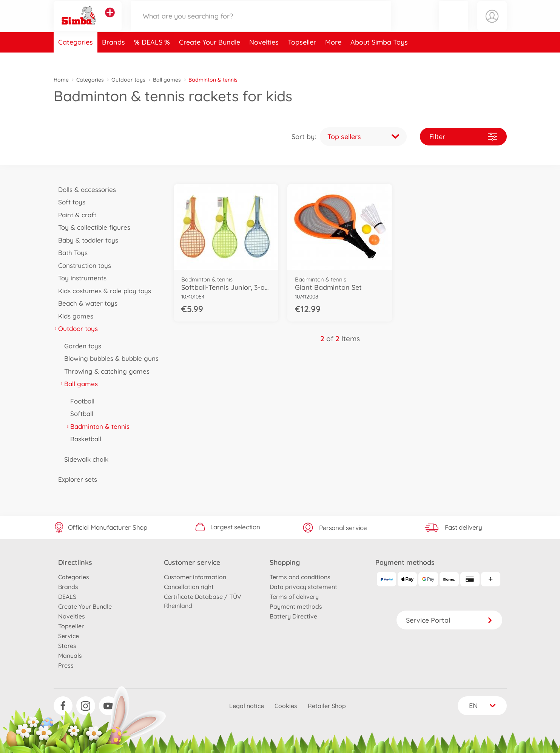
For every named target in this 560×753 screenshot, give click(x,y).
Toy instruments (80, 278)
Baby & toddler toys (86, 240)
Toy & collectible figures (92, 227)
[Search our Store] (261, 24)
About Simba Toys (379, 58)
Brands (113, 58)
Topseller (302, 58)
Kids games (74, 316)
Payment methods (296, 606)
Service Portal (449, 620)
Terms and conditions (300, 577)
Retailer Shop (327, 706)
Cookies (286, 706)
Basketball (84, 439)
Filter (463, 137)
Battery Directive (293, 616)
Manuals (70, 656)
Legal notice (247, 706)
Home (61, 80)
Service (69, 636)
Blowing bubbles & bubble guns (109, 358)
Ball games (167, 80)
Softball (80, 414)
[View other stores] (110, 20)
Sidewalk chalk (84, 459)
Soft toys (70, 202)
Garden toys (81, 346)
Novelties (264, 58)
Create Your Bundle (210, 58)
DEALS (153, 58)
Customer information (195, 577)
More (333, 58)
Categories (76, 58)
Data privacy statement (303, 587)
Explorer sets (76, 479)
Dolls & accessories (85, 189)
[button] (454, 24)
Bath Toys (71, 253)
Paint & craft (75, 215)
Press (66, 665)
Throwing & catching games (105, 371)
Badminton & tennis (98, 426)
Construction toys (83, 265)
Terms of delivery (294, 597)
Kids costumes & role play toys (103, 291)
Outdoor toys (128, 80)
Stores (67, 646)
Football (80, 401)
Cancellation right (189, 587)
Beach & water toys (86, 303)
